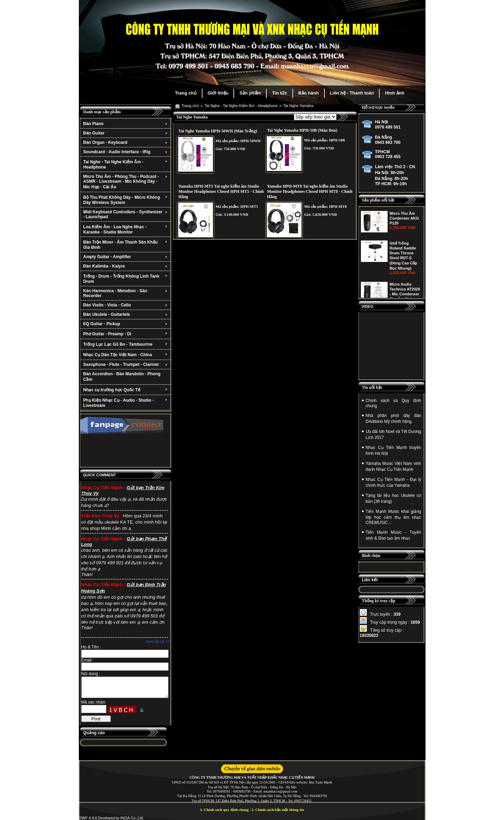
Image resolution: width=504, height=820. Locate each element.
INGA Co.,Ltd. (132, 818)
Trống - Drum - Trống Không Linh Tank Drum (126, 279)
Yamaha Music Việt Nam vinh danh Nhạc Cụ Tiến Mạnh (394, 466)
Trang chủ (186, 93)
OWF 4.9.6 (88, 818)
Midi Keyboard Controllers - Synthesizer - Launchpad (126, 214)
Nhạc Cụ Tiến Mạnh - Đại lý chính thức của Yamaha (394, 482)
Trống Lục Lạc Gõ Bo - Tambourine (126, 344)
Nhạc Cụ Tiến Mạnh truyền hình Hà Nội (394, 450)
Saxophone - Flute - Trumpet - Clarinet (126, 364)
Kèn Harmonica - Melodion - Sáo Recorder (126, 293)
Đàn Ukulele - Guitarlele (126, 314)
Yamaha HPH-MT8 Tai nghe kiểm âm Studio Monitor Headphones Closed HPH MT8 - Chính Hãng (310, 191)
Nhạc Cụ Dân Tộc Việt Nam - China (126, 355)
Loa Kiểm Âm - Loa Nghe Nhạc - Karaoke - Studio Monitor (126, 229)
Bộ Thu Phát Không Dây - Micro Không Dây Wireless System (126, 200)
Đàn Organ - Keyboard (126, 142)
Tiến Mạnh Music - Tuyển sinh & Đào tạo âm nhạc (394, 535)
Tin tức (279, 93)
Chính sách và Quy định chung (394, 403)
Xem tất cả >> (158, 641)
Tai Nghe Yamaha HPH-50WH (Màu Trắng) (218, 131)
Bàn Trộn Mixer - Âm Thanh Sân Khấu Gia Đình (126, 245)
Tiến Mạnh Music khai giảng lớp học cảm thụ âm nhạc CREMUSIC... (394, 517)
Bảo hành (309, 93)
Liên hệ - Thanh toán (352, 93)
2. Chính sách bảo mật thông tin (278, 810)
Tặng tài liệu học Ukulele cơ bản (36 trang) (394, 498)
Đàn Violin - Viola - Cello (126, 305)
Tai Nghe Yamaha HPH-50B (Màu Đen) (302, 130)
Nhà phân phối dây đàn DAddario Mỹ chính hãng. (394, 419)
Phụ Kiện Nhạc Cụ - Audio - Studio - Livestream (126, 403)
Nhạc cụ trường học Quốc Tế (126, 390)
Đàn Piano (126, 124)
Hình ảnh (394, 93)
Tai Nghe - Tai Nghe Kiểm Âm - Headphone (126, 165)
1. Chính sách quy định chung (224, 810)
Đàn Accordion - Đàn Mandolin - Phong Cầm (122, 377)
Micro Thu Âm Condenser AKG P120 (404, 255)
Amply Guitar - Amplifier (126, 257)
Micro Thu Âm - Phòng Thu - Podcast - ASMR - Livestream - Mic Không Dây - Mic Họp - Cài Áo (126, 182)
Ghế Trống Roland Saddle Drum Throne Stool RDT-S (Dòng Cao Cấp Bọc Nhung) (403, 293)
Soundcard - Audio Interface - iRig (126, 152)
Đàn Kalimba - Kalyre (126, 266)
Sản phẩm (250, 93)
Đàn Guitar (126, 133)
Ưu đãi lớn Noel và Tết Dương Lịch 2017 (394, 434)
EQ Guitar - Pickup (126, 324)
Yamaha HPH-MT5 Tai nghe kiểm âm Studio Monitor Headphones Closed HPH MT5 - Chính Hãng (221, 191)
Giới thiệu (218, 93)
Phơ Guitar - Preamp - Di (126, 334)
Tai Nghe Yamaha (298, 106)
